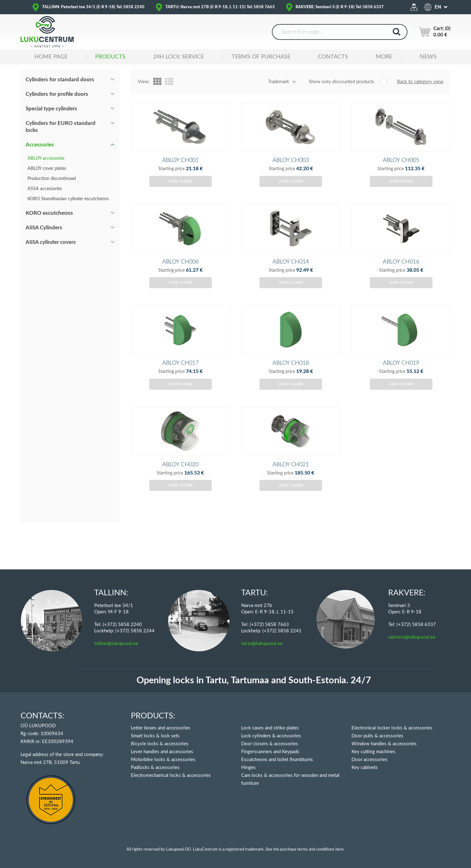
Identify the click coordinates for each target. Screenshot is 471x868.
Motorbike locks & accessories (163, 760)
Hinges (248, 768)
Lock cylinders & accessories (271, 736)
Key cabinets (365, 768)
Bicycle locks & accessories (160, 744)
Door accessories (370, 760)
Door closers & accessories (270, 744)
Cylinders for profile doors (57, 94)
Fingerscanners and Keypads (270, 752)
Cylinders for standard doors (60, 80)
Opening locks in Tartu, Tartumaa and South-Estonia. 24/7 (254, 681)
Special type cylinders (51, 109)
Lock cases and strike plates (270, 728)
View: (144, 82)
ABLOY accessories (46, 158)
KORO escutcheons (49, 213)
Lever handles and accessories (162, 752)
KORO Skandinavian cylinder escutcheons (68, 199)
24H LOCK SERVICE (179, 57)
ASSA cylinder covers (51, 242)
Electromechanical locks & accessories (171, 775)
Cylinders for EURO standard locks (61, 127)
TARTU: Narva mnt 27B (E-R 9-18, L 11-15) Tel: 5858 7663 (220, 7)
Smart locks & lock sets (155, 736)
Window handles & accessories (384, 744)
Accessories (40, 145)
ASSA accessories (45, 189)
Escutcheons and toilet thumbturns (277, 760)
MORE (384, 57)
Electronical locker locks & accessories (392, 728)
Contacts (333, 57)
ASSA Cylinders (44, 228)
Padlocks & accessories (155, 768)
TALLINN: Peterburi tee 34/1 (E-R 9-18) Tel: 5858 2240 (93, 7)
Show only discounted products (342, 82)
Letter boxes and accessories (161, 728)
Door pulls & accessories (377, 736)
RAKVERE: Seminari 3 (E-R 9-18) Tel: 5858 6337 (340, 7)
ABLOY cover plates (47, 169)
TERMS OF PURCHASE (261, 57)
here (339, 849)
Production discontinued (52, 179)
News (428, 57)
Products (110, 57)
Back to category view (420, 82)
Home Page (51, 57)
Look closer (180, 192)
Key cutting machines (373, 752)
